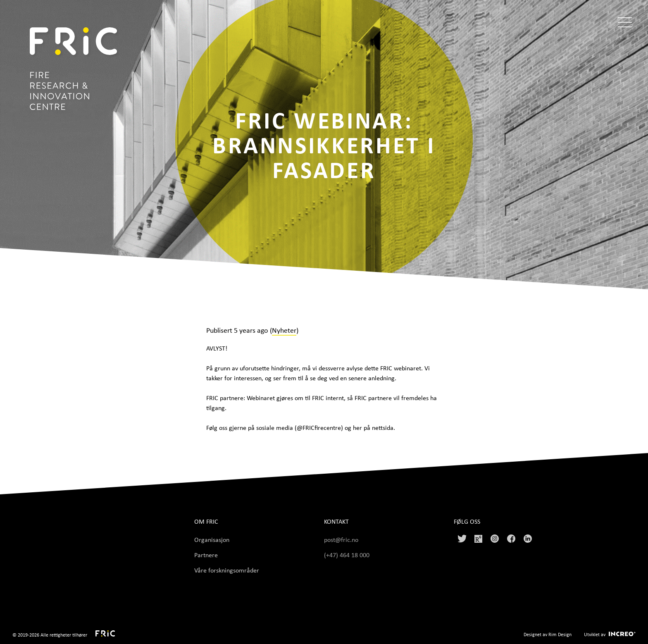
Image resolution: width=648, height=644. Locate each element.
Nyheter (284, 330)
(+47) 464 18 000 (348, 555)
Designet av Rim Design (548, 634)
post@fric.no (341, 539)
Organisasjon (212, 539)
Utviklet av (595, 634)
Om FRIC (206, 521)
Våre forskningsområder (227, 570)
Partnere (206, 555)
